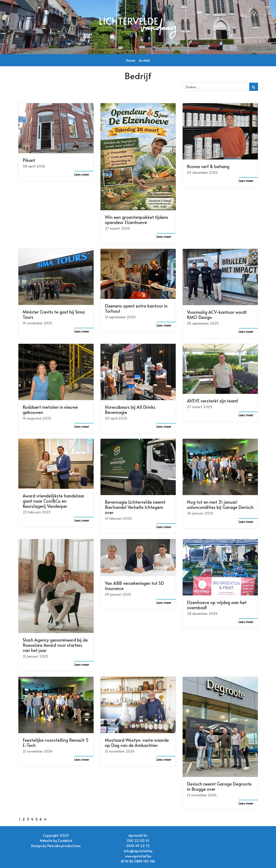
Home (131, 60)
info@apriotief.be (138, 851)
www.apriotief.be (138, 856)
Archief (144, 60)
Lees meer (82, 174)
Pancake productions (64, 846)
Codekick (65, 840)
